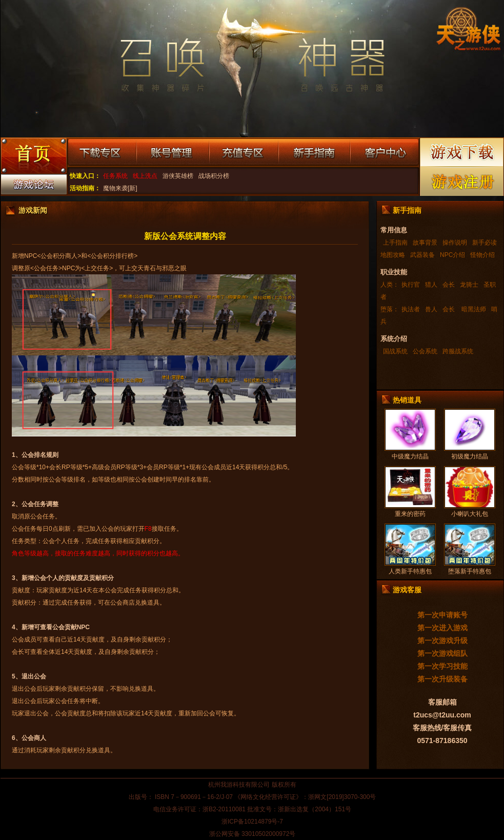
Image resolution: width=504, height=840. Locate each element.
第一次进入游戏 (442, 628)
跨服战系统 (458, 351)
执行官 (411, 285)
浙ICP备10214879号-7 (252, 822)
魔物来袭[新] (120, 188)
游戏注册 (462, 181)
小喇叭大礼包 (470, 514)
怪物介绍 (482, 255)
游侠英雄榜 (178, 176)
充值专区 (244, 153)
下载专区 (102, 153)
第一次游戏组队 (442, 653)
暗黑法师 (473, 309)
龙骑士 (469, 285)
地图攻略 (393, 255)
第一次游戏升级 (442, 641)
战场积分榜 (214, 176)
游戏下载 (462, 152)
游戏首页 (33, 157)
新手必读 (485, 243)
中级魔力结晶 (410, 456)
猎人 (431, 285)
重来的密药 (410, 514)
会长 (449, 285)
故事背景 (425, 243)
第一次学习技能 (442, 666)
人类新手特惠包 (410, 571)
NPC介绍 (452, 255)
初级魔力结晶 (470, 456)
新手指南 (314, 153)
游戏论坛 (33, 187)
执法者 (411, 309)
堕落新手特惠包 (470, 571)
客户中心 (384, 153)
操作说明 (455, 243)
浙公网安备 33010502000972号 (253, 834)
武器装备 (422, 255)
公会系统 (425, 351)
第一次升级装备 (442, 679)
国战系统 (395, 351)
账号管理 (173, 153)
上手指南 (395, 243)
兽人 (431, 309)
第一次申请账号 (442, 615)
